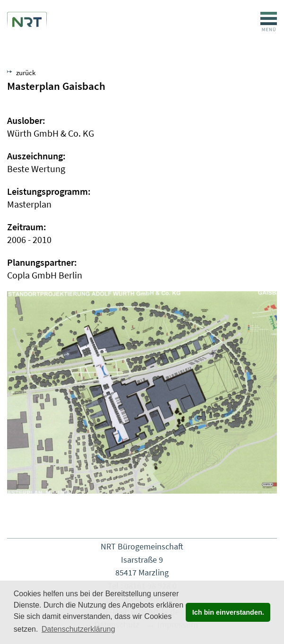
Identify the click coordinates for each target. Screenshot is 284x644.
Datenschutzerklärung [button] (78, 629)
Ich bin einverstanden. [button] (228, 612)
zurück (26, 73)
